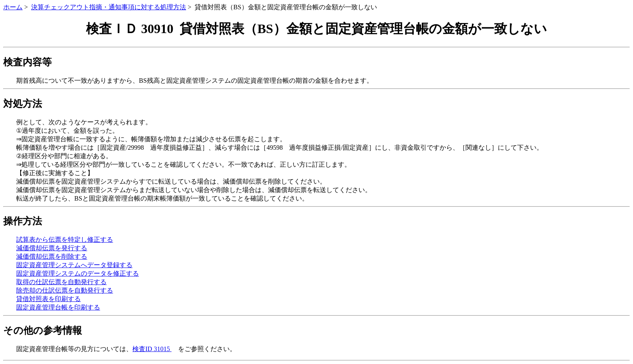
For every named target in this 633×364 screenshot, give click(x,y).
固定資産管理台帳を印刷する (58, 307)
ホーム (13, 7)
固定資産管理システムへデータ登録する (74, 265)
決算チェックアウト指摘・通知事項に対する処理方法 (109, 7)
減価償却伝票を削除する (52, 256)
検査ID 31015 (152, 349)
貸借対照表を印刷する (48, 299)
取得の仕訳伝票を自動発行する (61, 282)
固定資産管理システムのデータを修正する (78, 273)
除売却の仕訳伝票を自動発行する (65, 290)
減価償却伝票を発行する (52, 248)
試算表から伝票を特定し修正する (65, 240)
